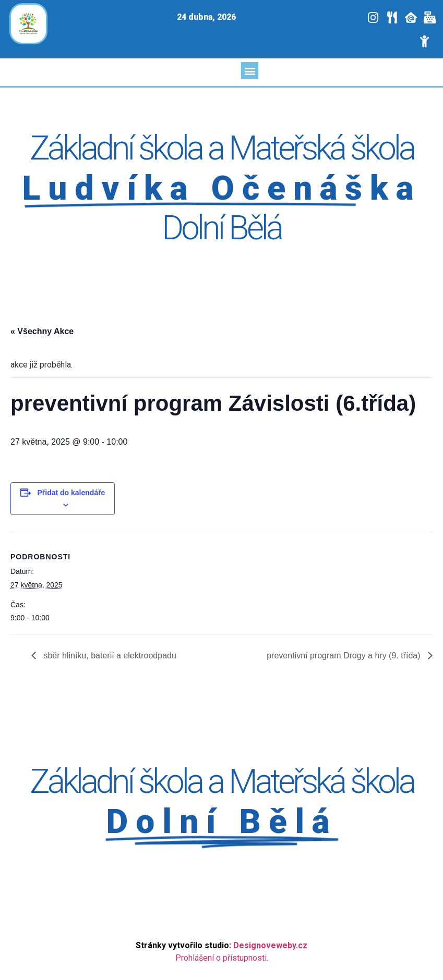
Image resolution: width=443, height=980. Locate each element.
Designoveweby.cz (270, 945)
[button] (250, 71)
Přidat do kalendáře (71, 493)
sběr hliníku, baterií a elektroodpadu (109, 656)
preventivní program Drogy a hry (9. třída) (345, 656)
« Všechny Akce (42, 331)
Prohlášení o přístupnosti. (222, 958)
